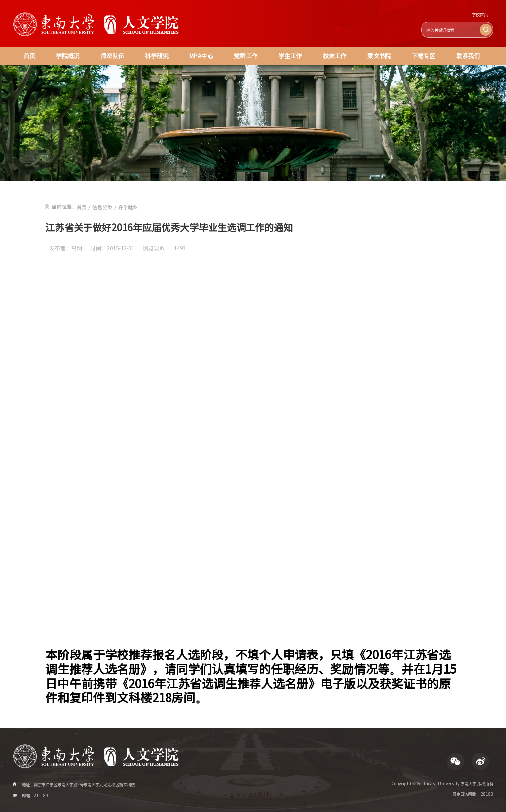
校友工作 (335, 56)
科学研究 (157, 56)
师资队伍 (112, 56)
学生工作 (290, 56)
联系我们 (468, 56)
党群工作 (246, 56)
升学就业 (128, 207)
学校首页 (480, 14)
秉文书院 (379, 56)
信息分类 (102, 207)
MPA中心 (201, 56)
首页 (29, 56)
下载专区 (423, 56)
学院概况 (68, 56)
